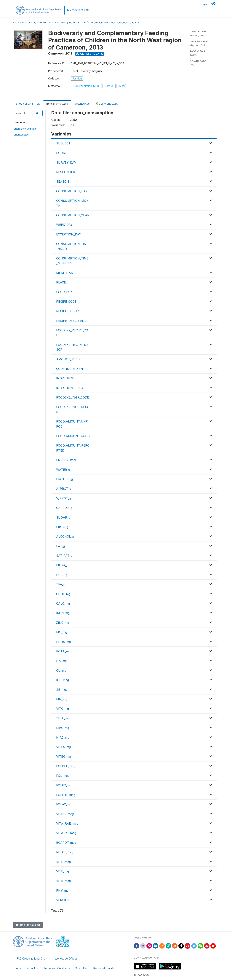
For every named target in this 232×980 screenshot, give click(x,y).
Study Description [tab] (28, 104)
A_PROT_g (64, 489)
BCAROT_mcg (66, 843)
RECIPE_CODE (66, 302)
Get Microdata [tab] (107, 104)
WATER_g (63, 470)
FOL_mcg (63, 776)
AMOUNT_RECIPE (69, 359)
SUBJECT (63, 143)
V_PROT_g (63, 498)
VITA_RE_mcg (66, 833)
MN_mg (62, 699)
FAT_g (60, 546)
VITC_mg (63, 709)
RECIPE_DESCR (67, 311)
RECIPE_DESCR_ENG (71, 321)
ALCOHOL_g (65, 536)
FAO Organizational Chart (32, 959)
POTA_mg (63, 651)
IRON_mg (63, 613)
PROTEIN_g (64, 479)
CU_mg (61, 670)
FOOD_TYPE (65, 292)
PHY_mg (62, 890)
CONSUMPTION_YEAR (73, 215)
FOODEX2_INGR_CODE (73, 397)
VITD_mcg (63, 862)
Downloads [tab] (82, 104)
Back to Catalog (28, 925)
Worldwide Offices (66, 959)
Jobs (18, 968)
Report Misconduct (105, 968)
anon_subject (22, 135)
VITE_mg (63, 871)
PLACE (61, 282)
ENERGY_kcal (66, 460)
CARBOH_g (64, 508)
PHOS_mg (63, 642)
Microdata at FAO (78, 10)
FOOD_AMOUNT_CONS (73, 436)
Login (204, 4)
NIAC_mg (63, 737)
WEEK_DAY (64, 225)
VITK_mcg (63, 881)
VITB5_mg (63, 747)
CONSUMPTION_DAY (72, 191)
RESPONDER (66, 172)
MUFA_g (62, 565)
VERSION (63, 900)
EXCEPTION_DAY (69, 234)
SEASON (63, 181)
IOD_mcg (63, 680)
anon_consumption (25, 129)
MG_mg (62, 632)
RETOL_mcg (65, 852)
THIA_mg (63, 718)
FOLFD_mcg (65, 785)
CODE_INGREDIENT (71, 369)
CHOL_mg (63, 594)
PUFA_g (62, 575)
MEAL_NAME (66, 273)
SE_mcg (62, 690)
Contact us (32, 968)
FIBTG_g (62, 527)
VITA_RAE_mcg (67, 823)
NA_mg (61, 661)
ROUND (62, 153)
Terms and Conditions (57, 968)
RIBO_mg (63, 728)
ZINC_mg (63, 623)
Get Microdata (89, 54)
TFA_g (61, 584)
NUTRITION (80, 22)
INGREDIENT (66, 378)
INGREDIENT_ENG (70, 388)
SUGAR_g (63, 517)
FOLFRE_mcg (66, 795)
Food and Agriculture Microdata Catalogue (46, 22)
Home (16, 22)
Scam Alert (82, 968)
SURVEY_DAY (66, 162)
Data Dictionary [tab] (57, 104)
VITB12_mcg (65, 814)
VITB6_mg (63, 756)
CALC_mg (63, 603)
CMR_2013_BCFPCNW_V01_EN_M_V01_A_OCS (114, 22)
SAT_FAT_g (64, 556)
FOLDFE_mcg (66, 766)
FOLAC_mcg (65, 804)
